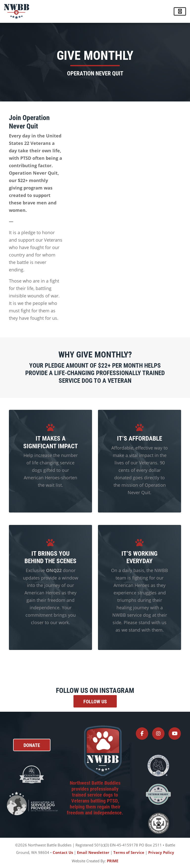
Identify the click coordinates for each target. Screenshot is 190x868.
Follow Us (95, 701)
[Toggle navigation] (180, 11)
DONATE (32, 745)
